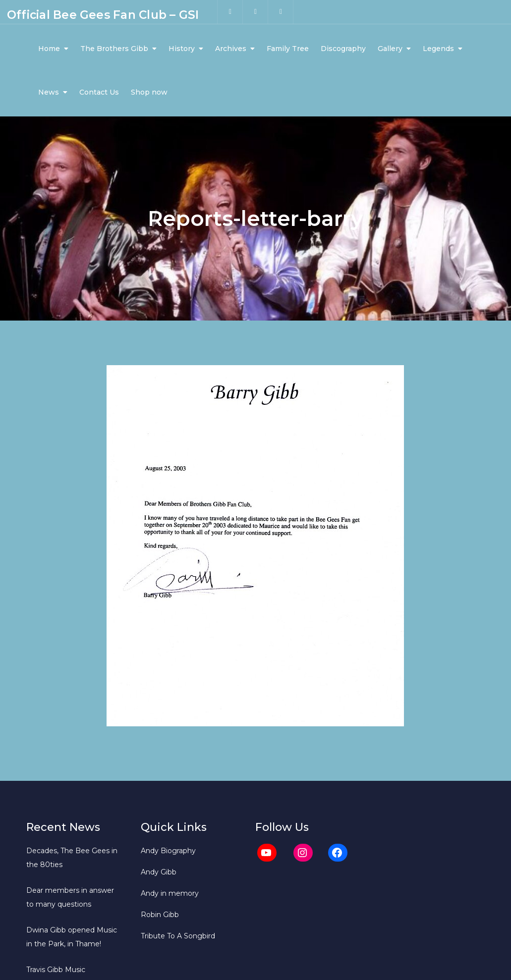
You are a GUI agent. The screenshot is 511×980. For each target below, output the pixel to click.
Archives (231, 49)
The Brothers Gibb (114, 49)
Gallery (390, 49)
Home (49, 49)
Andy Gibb (159, 872)
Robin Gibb (160, 915)
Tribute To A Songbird (178, 936)
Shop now (149, 92)
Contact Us (99, 92)
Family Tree (288, 49)
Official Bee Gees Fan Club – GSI (103, 15)
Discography (343, 49)
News (49, 92)
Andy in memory (170, 893)
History (182, 49)
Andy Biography (168, 851)
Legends (438, 49)
